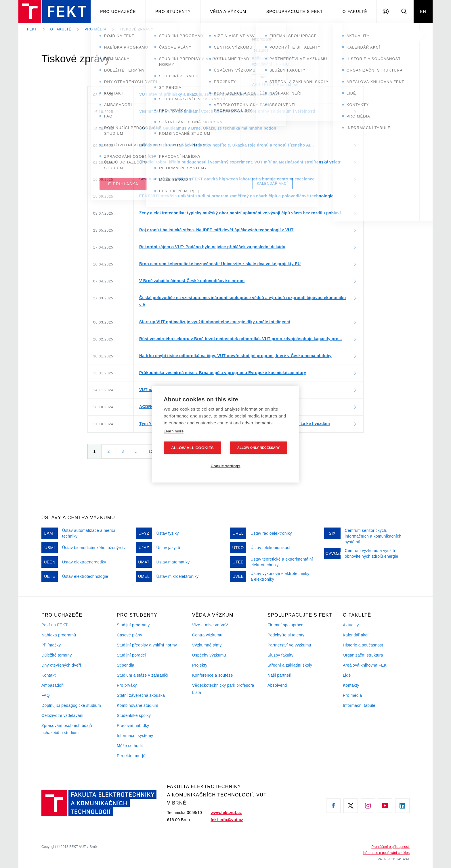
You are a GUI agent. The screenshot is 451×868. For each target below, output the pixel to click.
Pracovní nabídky (133, 725)
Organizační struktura (363, 655)
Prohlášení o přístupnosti (390, 847)
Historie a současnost (363, 645)
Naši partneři (279, 675)
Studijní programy (133, 625)
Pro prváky (127, 685)
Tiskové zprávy (136, 29)
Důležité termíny (57, 655)
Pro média (95, 29)
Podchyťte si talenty (286, 635)
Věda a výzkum (228, 11)
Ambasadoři (53, 685)
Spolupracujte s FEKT (295, 11)
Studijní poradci (131, 655)
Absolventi (277, 685)
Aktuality (351, 625)
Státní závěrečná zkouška (141, 695)
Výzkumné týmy (207, 645)
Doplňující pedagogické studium (71, 705)
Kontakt (48, 675)
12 (151, 451)
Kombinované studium (137, 705)
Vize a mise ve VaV (210, 625)
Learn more (174, 431)
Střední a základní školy (290, 665)
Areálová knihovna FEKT (366, 665)
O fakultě (355, 11)
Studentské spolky (134, 715)
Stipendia (126, 665)
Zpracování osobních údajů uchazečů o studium (67, 729)
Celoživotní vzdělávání (62, 715)
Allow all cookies (192, 448)
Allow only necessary (259, 447)
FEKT (32, 29)
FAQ (46, 695)
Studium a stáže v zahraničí (143, 675)
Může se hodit (130, 746)
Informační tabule (359, 705)
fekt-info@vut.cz (227, 820)
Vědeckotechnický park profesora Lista (223, 689)
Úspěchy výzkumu (209, 655)
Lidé (347, 675)
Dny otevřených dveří (61, 665)
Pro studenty (173, 11)
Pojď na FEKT (55, 625)
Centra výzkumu (207, 635)
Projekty (200, 665)
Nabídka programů (59, 635)
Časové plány (129, 635)
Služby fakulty (280, 655)
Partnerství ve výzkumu (289, 645)
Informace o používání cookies (386, 853)
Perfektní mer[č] (132, 756)
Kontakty (351, 685)
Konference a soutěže (213, 675)
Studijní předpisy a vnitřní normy (147, 645)
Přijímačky (51, 645)
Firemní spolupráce (285, 625)
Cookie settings (225, 466)
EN (423, 11)
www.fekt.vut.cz (226, 813)
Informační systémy (135, 736)
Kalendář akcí (356, 635)
